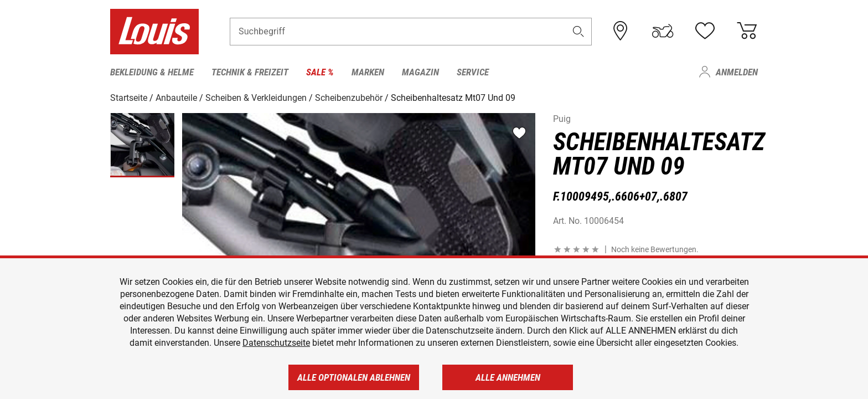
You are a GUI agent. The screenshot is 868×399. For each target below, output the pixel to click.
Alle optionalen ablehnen (354, 377)
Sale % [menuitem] (320, 72)
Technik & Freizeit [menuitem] (250, 72)
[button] (578, 31)
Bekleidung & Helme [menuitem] (152, 72)
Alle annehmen (508, 377)
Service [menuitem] (473, 72)
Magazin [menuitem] (420, 72)
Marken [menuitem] (368, 72)
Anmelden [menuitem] (737, 72)
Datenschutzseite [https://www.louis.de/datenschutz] (276, 343)
